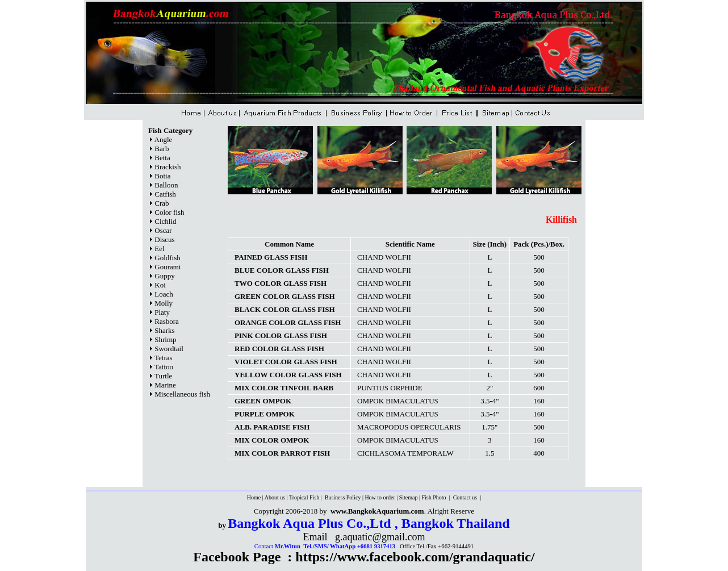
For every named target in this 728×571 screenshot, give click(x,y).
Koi (160, 285)
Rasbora (167, 321)
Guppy (164, 276)
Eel (159, 249)
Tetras (164, 358)
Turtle (163, 376)
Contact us (466, 497)
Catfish (165, 194)
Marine (165, 385)
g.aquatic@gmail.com (380, 537)
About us (275, 497)
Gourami (168, 267)
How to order (380, 497)
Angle (164, 139)
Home (254, 497)
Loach (164, 294)
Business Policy (342, 497)
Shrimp (165, 339)
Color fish (169, 212)
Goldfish (168, 258)
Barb (162, 149)
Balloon (166, 185)
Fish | (316, 497)
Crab (162, 203)
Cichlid (165, 221)
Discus (164, 239)
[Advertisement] (403, 205)
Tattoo (164, 367)
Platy (162, 312)
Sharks (164, 330)
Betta (162, 158)
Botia (162, 176)
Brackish (168, 167)
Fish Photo (434, 497)
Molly (164, 303)
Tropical (299, 497)
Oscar (163, 230)
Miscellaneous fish (182, 394)
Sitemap (409, 497)
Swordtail (169, 349)
